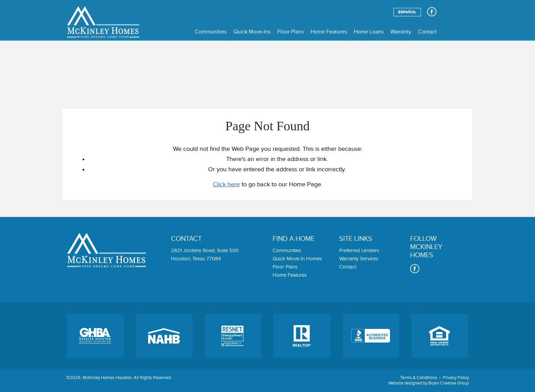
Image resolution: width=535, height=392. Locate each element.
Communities (211, 32)
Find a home (294, 239)
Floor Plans (291, 32)
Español (407, 12)
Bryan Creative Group (449, 383)
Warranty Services (359, 259)
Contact (427, 32)
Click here (226, 184)
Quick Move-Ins (252, 32)
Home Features (329, 32)
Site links (356, 239)
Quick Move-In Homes (297, 259)
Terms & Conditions (419, 378)
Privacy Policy (456, 378)
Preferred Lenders (359, 251)
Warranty (401, 32)
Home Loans (369, 32)
